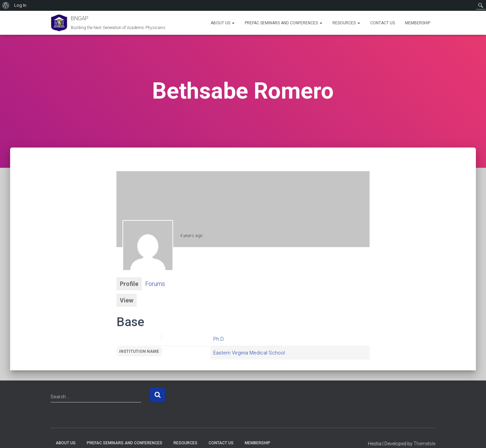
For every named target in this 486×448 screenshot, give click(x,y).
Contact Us (383, 23)
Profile (129, 284)
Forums (155, 284)
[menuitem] (6, 5)
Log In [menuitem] (20, 5)
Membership (418, 23)
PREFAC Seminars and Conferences (283, 23)
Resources (346, 23)
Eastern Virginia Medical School (249, 353)
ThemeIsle (424, 444)
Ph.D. (219, 339)
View (127, 300)
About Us (223, 23)
